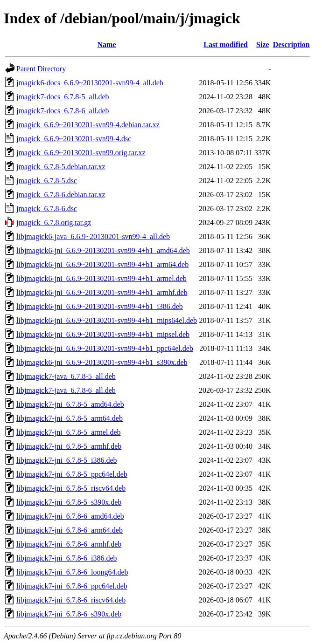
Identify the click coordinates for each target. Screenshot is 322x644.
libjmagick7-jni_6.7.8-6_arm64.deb (70, 530)
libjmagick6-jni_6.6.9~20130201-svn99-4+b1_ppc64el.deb (105, 348)
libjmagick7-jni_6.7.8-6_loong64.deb (72, 572)
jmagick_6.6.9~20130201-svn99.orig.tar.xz (81, 153)
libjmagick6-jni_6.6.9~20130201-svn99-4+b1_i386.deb (100, 306)
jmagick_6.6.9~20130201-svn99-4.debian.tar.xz (88, 125)
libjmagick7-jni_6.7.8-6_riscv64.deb (71, 600)
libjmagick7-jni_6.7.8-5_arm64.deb (70, 418)
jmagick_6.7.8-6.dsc (47, 209)
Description (291, 45)
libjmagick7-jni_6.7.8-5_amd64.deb (70, 404)
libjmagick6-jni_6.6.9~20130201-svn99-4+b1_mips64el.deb (107, 320)
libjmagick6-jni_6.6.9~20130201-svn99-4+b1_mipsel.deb (103, 334)
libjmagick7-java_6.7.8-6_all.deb (66, 390)
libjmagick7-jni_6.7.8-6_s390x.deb (69, 614)
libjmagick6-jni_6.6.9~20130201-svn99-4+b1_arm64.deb (102, 264)
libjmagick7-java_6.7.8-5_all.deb (66, 376)
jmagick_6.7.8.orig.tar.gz (54, 223)
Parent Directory (41, 69)
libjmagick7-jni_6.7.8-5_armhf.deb (69, 446)
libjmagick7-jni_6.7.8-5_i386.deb (67, 460)
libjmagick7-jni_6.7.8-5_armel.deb (69, 432)
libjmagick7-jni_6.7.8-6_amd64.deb (70, 516)
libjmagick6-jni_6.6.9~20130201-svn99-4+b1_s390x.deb (102, 362)
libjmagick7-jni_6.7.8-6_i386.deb (67, 558)
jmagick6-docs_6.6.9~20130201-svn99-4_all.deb (90, 83)
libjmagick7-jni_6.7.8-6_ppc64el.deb (72, 586)
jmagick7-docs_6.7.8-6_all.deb (63, 111)
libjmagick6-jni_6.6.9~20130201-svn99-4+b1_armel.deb (101, 278)
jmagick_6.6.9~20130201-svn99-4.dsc (74, 139)
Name (107, 45)
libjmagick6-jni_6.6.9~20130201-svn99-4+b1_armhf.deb (102, 292)
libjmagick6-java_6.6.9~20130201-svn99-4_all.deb (93, 236)
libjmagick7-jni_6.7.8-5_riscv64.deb (71, 488)
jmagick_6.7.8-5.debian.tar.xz (61, 167)
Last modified (226, 45)
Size (263, 45)
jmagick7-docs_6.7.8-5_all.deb (63, 97)
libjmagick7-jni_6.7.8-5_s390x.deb (69, 502)
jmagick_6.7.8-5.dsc (47, 181)
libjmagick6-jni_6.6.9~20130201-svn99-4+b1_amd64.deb (103, 250)
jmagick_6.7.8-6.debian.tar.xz (61, 195)
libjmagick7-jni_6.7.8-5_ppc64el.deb (72, 474)
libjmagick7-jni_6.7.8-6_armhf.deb (69, 544)
